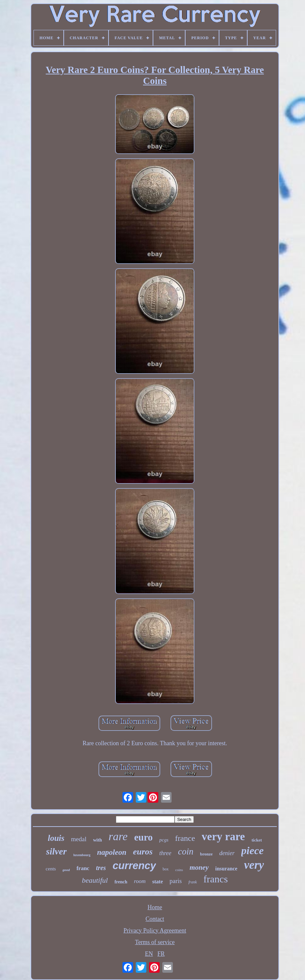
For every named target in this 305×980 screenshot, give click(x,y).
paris (176, 881)
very (254, 865)
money (199, 867)
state (158, 882)
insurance (227, 869)
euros (143, 852)
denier (227, 853)
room (140, 881)
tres (101, 868)
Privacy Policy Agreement (155, 931)
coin (186, 851)
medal (79, 839)
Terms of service (155, 942)
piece (253, 850)
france (185, 838)
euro (143, 837)
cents (51, 869)
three (165, 853)
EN (149, 954)
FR (161, 954)
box (166, 869)
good (66, 870)
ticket (257, 840)
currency (134, 866)
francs (216, 879)
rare (118, 836)
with (97, 840)
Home (155, 907)
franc (83, 868)
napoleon (112, 852)
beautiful (95, 880)
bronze (206, 854)
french (121, 882)
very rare (223, 837)
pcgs (164, 840)
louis (56, 838)
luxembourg (82, 855)
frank (193, 882)
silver (56, 851)
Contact (155, 919)
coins (179, 870)
